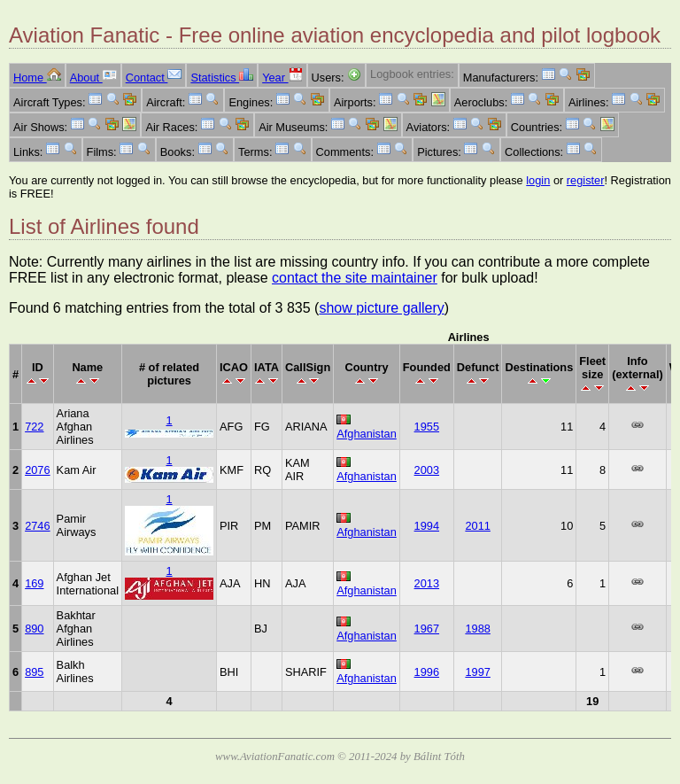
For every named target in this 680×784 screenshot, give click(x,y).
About (93, 78)
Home (37, 78)
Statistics (222, 78)
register (586, 180)
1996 (427, 672)
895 (34, 672)
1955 (427, 427)
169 (34, 583)
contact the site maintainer (355, 278)
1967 (427, 629)
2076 (37, 470)
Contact (154, 78)
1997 (477, 672)
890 (34, 629)
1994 (427, 526)
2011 (477, 526)
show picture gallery (381, 308)
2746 (37, 526)
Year (282, 78)
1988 (477, 629)
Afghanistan (367, 434)
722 (34, 427)
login (538, 180)
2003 (427, 470)
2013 (427, 583)
